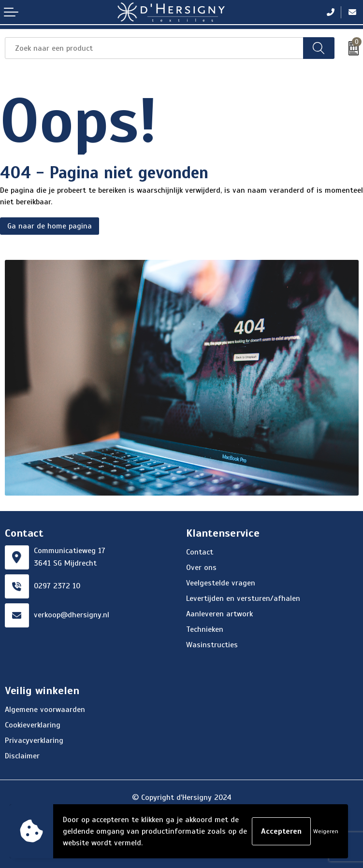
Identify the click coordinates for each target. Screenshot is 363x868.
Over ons (201, 568)
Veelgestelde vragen (221, 583)
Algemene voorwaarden (45, 710)
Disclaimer (22, 756)
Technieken (205, 629)
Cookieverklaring (33, 725)
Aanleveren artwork (219, 614)
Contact (200, 552)
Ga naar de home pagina (50, 226)
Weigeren (326, 831)
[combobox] (154, 48)
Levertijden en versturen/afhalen (243, 598)
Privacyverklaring (34, 740)
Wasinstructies (212, 645)
